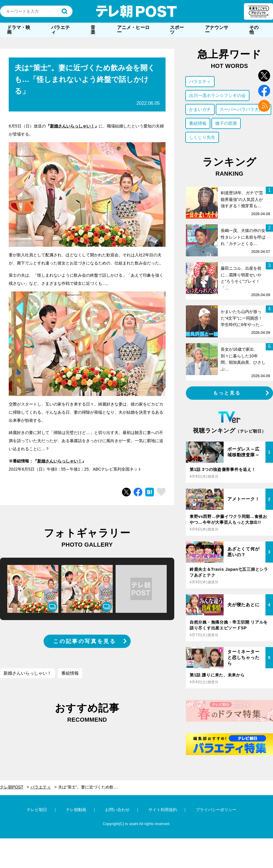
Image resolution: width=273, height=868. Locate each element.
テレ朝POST (136, 11)
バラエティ (60, 30)
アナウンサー (217, 30)
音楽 (93, 30)
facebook (264, 91)
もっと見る (227, 393)
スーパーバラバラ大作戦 (244, 109)
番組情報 (70, 673)
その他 (254, 30)
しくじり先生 (202, 137)
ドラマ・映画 (19, 30)
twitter (264, 76)
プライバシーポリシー (216, 810)
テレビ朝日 (37, 810)
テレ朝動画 (76, 810)
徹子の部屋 (226, 123)
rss (264, 106)
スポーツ (177, 30)
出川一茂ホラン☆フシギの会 (217, 95)
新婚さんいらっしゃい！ (72, 126)
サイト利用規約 (163, 810)
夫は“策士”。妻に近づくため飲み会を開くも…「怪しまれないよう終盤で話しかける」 (92, 787)
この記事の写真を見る (85, 641)
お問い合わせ (117, 810)
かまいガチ (200, 109)
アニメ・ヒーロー (133, 30)
